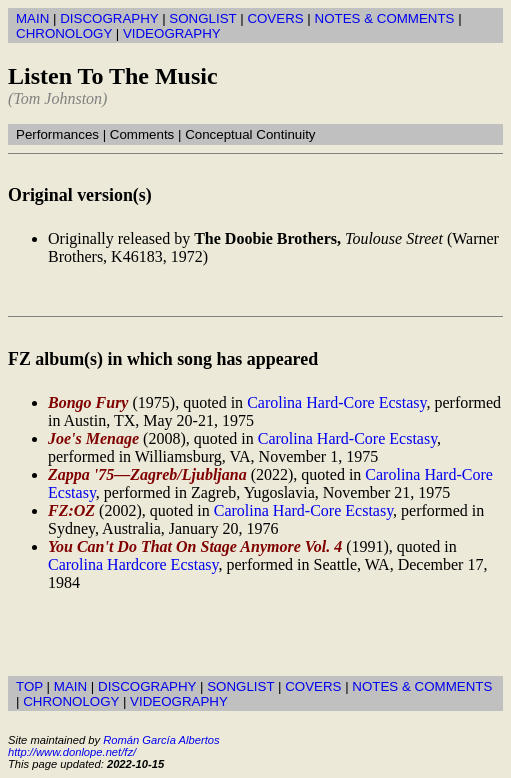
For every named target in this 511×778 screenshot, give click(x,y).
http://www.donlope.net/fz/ (72, 752)
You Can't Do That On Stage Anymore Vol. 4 (195, 546)
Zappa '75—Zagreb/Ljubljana (147, 474)
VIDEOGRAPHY (172, 33)
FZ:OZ (71, 510)
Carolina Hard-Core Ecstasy (336, 402)
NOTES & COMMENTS (385, 18)
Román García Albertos (161, 740)
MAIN (32, 18)
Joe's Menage (93, 438)
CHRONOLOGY (64, 33)
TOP (29, 686)
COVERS (275, 18)
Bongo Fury (88, 402)
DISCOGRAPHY (109, 18)
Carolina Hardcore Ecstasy (133, 564)
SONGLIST (202, 18)
